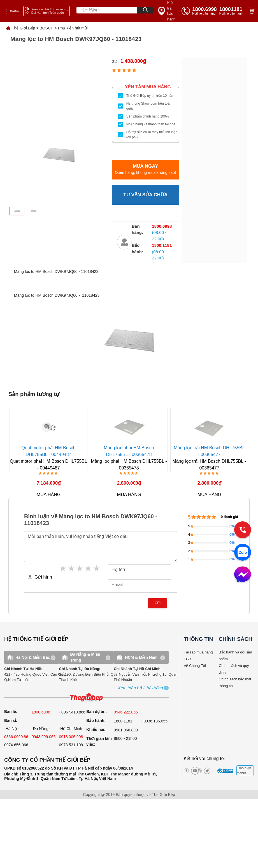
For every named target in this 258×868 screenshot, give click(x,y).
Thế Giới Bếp (23, 28)
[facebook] (186, 771)
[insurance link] (168, 11)
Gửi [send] (158, 603)
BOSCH (47, 28)
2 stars (72, 568)
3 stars (80, 568)
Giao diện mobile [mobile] (244, 771)
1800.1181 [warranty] (123, 721)
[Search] (145, 10)
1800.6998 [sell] (41, 712)
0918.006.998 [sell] (71, 737)
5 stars (97, 568)
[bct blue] (226, 771)
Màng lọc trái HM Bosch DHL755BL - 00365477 (210, 451)
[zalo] (243, 553)
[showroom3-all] (140, 688)
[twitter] (205, 771)
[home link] (14, 11)
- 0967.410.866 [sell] (72, 712)
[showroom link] (47, 11)
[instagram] (199, 771)
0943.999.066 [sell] (44, 737)
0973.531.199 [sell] (71, 745)
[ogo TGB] (86, 698)
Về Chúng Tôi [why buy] (195, 666)
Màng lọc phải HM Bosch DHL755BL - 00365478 (129, 451)
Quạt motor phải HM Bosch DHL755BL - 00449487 (49, 451)
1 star (63, 568)
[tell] (199, 11)
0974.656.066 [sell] (16, 745)
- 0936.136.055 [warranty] (154, 721)
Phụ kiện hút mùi (73, 28)
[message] (243, 575)
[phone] (232, 11)
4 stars (89, 568)
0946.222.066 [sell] (126, 712)
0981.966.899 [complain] (126, 730)
